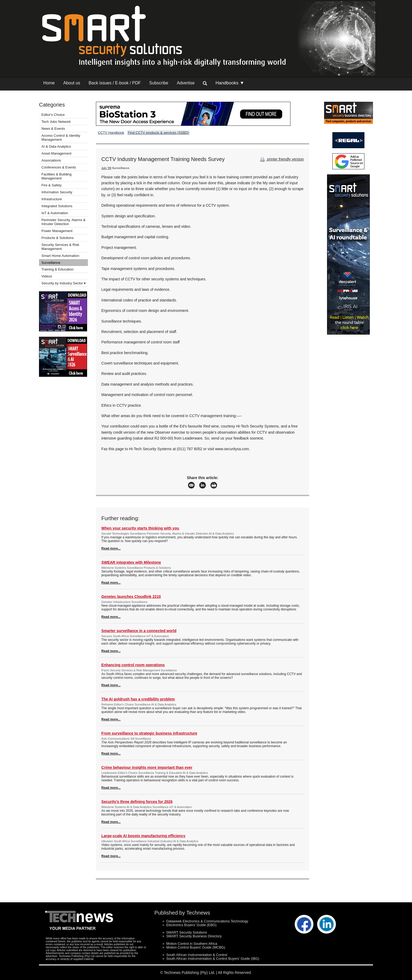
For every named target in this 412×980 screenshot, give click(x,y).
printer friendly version (281, 159)
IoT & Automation (55, 213)
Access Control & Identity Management (61, 138)
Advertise (186, 83)
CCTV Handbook (111, 133)
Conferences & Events (59, 167)
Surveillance (51, 263)
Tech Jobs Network (56, 122)
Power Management (57, 231)
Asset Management (56, 153)
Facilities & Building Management (57, 176)
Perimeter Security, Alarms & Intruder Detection (63, 222)
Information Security (57, 192)
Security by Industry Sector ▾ (64, 283)
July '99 (106, 168)
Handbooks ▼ (230, 83)
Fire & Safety (51, 185)
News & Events (53, 129)
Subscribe (159, 83)
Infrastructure (52, 199)
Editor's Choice (53, 115)
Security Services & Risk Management (60, 247)
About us (72, 83)
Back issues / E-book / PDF (115, 83)
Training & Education (57, 269)
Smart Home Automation (61, 256)
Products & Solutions (58, 238)
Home (49, 83)
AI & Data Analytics (56, 146)
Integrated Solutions (57, 206)
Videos (47, 276)
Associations (51, 160)
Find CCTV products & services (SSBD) (158, 133)
